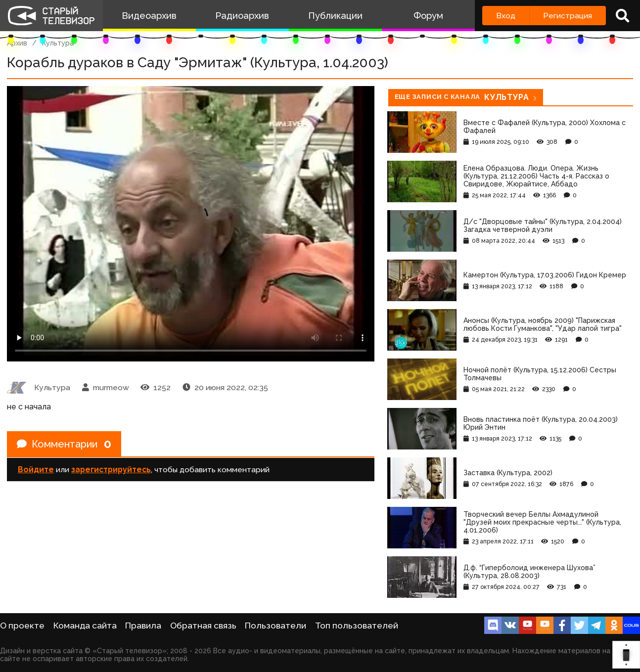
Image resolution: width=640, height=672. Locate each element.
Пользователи (275, 626)
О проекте (22, 626)
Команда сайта (85, 626)
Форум (428, 16)
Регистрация (568, 16)
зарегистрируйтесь (111, 470)
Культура (58, 43)
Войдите (36, 470)
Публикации (335, 16)
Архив (17, 43)
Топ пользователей (357, 626)
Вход (506, 16)
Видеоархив (149, 16)
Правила (143, 626)
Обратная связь (203, 626)
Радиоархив (242, 16)
